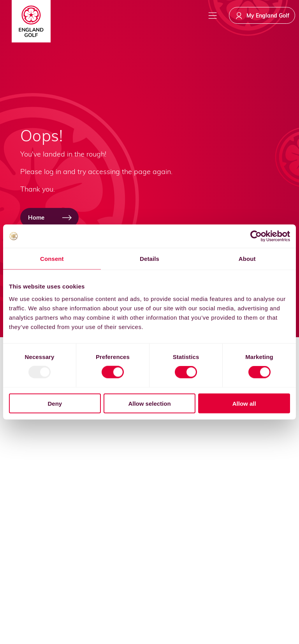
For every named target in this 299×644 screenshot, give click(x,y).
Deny (55, 403)
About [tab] (247, 259)
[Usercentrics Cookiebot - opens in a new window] (256, 236)
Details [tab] (149, 259)
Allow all (244, 403)
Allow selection (149, 403)
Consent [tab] (52, 259)
